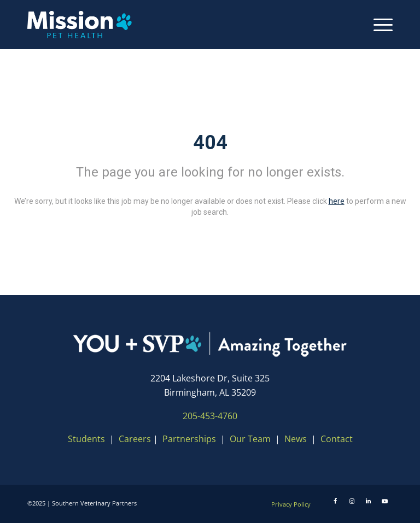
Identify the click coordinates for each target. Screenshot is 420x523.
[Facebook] (335, 501)
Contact (337, 439)
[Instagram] (352, 501)
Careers (135, 439)
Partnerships (189, 439)
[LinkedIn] (368, 501)
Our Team (251, 439)
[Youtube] (384, 501)
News (296, 439)
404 (210, 143)
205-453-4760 (210, 416)
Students (86, 439)
